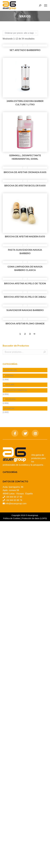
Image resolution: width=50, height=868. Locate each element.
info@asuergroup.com (16, 504)
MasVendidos (10, 370)
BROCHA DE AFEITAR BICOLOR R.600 (25, 186)
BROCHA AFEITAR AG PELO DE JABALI (25, 297)
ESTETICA (10, 376)
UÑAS (10, 385)
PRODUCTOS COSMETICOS (16, 390)
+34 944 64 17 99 (14, 497)
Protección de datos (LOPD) (34, 518)
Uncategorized (9, 408)
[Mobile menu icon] (46, 5)
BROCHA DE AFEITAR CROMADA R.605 (25, 172)
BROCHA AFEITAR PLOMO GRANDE (25, 324)
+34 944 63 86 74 (14, 500)
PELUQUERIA (11, 399)
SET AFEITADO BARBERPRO (25, 50)
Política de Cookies (12, 518)
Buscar (45, 352)
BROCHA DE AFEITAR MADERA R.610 (25, 237)
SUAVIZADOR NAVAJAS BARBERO (25, 310)
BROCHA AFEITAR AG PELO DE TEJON (25, 284)
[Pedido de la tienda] (20, 33)
